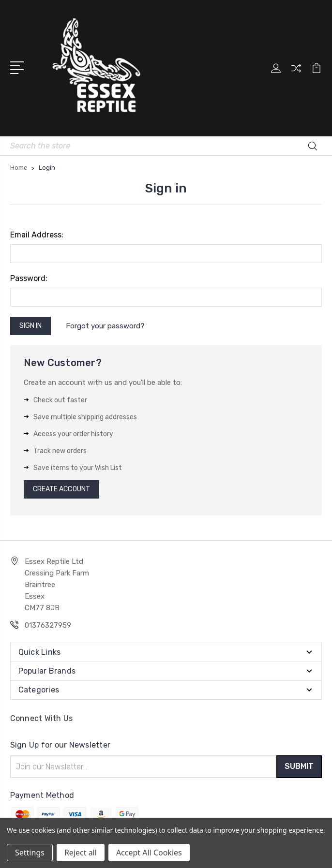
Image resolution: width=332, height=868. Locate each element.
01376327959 (48, 625)
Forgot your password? (105, 326)
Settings (30, 853)
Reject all (81, 853)
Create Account (61, 489)
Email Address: (37, 235)
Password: (29, 278)
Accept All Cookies (149, 853)
